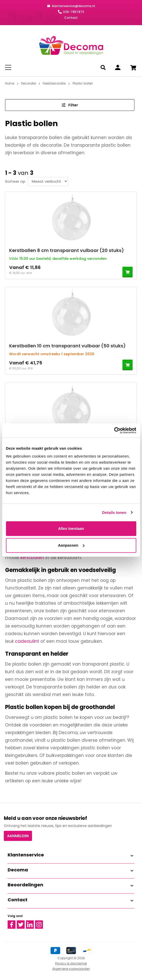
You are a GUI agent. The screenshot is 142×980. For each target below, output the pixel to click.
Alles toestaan (71, 528)
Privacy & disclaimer (71, 963)
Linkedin (33, 923)
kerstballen (32, 557)
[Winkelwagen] (133, 67)
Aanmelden (18, 836)
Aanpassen (71, 545)
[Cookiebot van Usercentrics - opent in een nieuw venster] (114, 430)
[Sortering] (48, 181)
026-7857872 (74, 12)
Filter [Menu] (70, 105)
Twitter (23, 923)
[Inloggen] (118, 67)
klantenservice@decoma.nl (73, 6)
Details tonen (114, 512)
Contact (71, 18)
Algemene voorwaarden (71, 969)
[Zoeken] (104, 67)
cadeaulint (27, 641)
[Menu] (9, 67)
